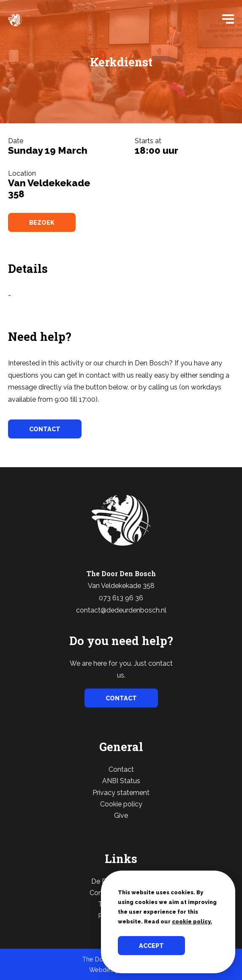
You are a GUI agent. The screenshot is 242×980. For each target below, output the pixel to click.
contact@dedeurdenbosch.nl (121, 610)
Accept (151, 946)
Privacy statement (121, 793)
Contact (121, 769)
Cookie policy (121, 804)
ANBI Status (121, 781)
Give (121, 815)
